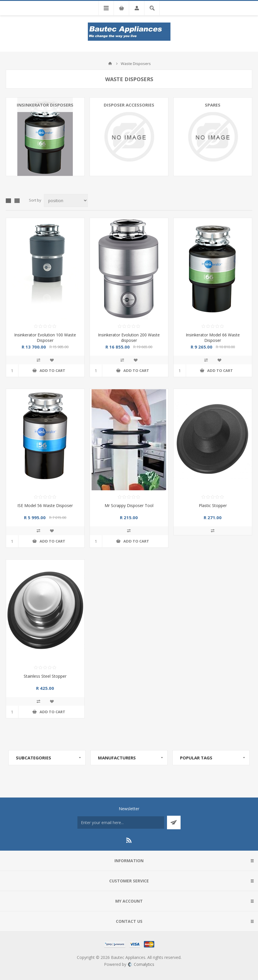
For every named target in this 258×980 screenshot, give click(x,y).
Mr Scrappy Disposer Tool (129, 505)
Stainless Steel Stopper (45, 676)
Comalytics (141, 964)
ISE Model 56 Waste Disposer (45, 505)
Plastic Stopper (213, 505)
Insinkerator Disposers (45, 105)
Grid (8, 201)
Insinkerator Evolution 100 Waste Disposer (45, 338)
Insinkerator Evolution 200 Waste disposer (129, 338)
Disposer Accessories (129, 105)
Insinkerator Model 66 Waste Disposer (213, 338)
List (17, 201)
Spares (213, 105)
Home (110, 64)
